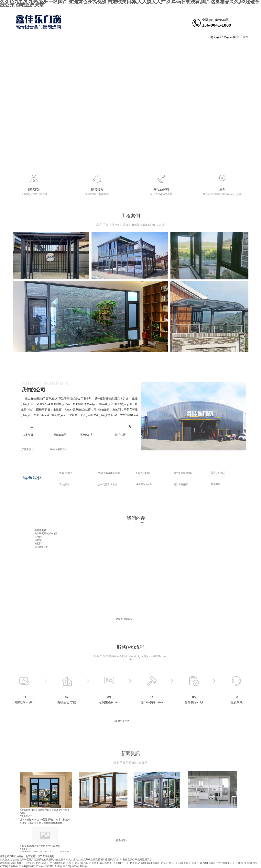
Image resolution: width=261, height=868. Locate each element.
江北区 (37, 863)
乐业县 (70, 863)
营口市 (79, 863)
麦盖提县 (13, 866)
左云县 (39, 866)
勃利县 (83, 866)
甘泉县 (117, 863)
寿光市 (67, 866)
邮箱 (149, 863)
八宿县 (142, 863)
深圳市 (12, 863)
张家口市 (49, 866)
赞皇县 (23, 866)
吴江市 (179, 863)
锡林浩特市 (106, 863)
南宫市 (31, 866)
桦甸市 (62, 863)
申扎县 (54, 863)
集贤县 (45, 863)
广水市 (239, 863)
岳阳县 (87, 863)
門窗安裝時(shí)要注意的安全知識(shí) (40, 846)
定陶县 (187, 863)
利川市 (133, 863)
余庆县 (256, 863)
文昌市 (248, 863)
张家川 (212, 863)
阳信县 (58, 866)
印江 (171, 863)
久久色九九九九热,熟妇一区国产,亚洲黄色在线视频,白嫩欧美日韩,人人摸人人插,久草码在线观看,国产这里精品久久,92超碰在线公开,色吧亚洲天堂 (76, 860)
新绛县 (20, 863)
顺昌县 (75, 866)
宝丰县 (231, 863)
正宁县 (4, 866)
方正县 (125, 863)
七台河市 (222, 863)
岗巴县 (204, 863)
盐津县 (4, 863)
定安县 (164, 863)
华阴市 (95, 863)
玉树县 (28, 863)
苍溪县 (195, 863)
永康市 (156, 863)
